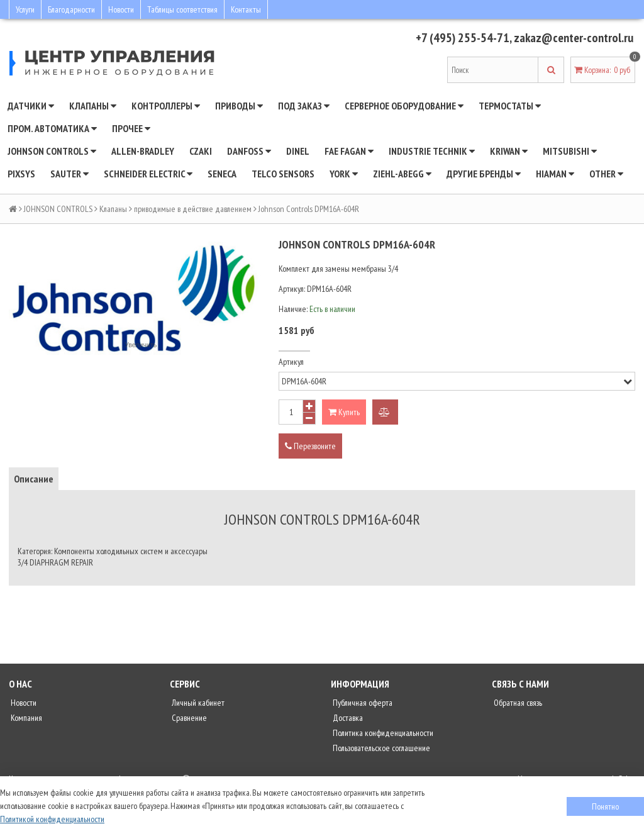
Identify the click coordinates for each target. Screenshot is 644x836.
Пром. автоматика (52, 128)
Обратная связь (517, 703)
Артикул (291, 362)
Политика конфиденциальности (382, 733)
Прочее (131, 128)
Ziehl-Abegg (402, 174)
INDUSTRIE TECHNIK (432, 151)
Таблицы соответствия (182, 9)
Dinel (298, 151)
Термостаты (510, 106)
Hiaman (555, 174)
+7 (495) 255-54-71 (463, 38)
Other (606, 174)
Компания (25, 718)
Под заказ (304, 106)
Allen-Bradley (143, 151)
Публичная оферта (362, 703)
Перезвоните (310, 446)
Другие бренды (484, 174)
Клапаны (93, 106)
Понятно (605, 806)
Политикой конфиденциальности (52, 819)
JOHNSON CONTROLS (52, 151)
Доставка (347, 718)
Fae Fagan (349, 151)
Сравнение (188, 718)
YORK (344, 174)
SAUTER (69, 174)
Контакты (246, 9)
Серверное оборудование (404, 106)
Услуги (25, 9)
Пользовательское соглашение (380, 748)
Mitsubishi (570, 151)
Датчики (31, 106)
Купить (344, 412)
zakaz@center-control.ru (574, 38)
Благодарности (71, 9)
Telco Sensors (283, 174)
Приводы (239, 106)
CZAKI (201, 151)
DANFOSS (249, 151)
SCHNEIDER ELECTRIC (148, 174)
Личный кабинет (197, 703)
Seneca (222, 174)
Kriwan (509, 151)
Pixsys (21, 174)
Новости (121, 9)
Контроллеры (166, 106)
